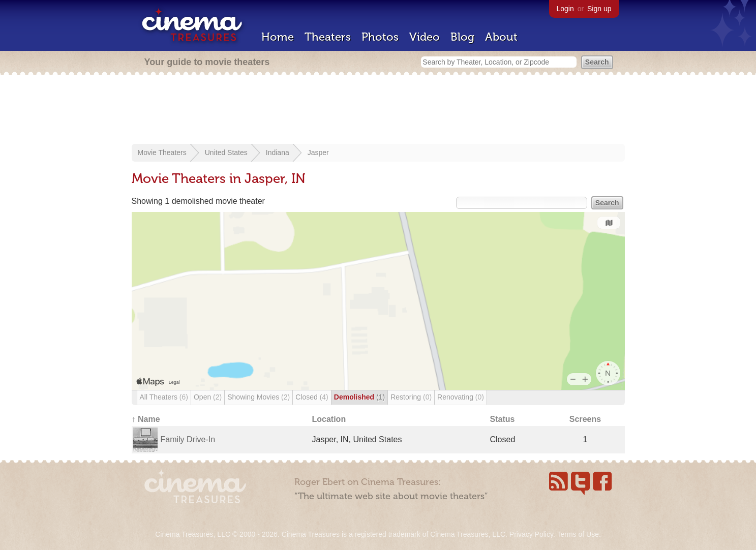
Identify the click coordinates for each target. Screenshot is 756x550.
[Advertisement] (378, 110)
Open (208, 397)
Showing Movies (259, 397)
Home (278, 37)
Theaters (328, 37)
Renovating (461, 397)
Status (503, 419)
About (501, 37)
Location (329, 419)
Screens (585, 419)
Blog (462, 37)
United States (226, 152)
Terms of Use (578, 534)
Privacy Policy (531, 534)
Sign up (599, 9)
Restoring (411, 397)
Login (565, 9)
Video (425, 37)
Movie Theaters (162, 152)
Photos (380, 37)
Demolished (359, 397)
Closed (312, 397)
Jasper (318, 152)
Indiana (278, 152)
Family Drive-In (188, 439)
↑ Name (146, 419)
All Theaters (164, 397)
